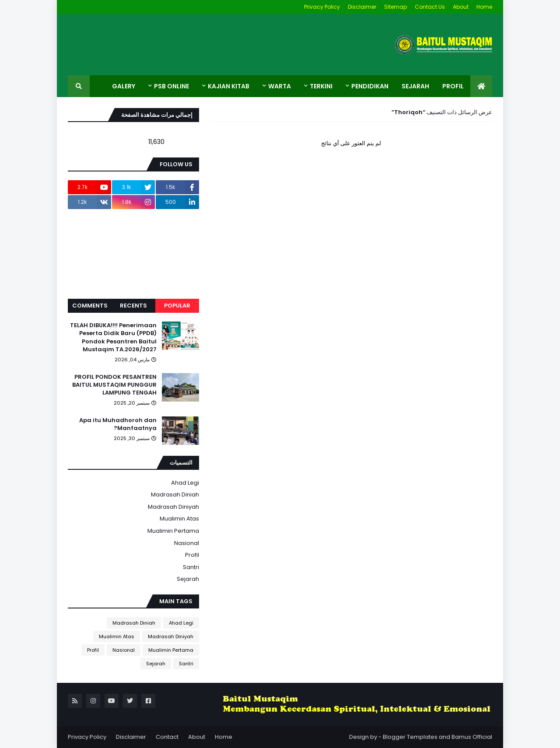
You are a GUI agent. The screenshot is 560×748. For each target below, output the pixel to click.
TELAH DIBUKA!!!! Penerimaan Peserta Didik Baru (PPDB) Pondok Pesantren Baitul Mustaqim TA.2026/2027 (113, 337)
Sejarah (188, 579)
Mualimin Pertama (173, 531)
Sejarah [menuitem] (415, 86)
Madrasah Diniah (175, 495)
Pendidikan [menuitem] (370, 86)
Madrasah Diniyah (173, 507)
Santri (191, 567)
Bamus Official (472, 737)
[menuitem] (481, 86)
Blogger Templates (410, 737)
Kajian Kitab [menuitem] (229, 86)
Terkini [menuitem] (321, 86)
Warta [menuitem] (280, 86)
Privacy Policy (322, 7)
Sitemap (395, 7)
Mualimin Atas (179, 519)
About (461, 7)
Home (484, 7)
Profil (192, 555)
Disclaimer (362, 7)
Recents (133, 306)
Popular (177, 306)
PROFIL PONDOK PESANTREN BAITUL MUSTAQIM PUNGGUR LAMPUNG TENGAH (114, 385)
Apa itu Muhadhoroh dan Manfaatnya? (118, 424)
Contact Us (430, 7)
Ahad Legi (185, 483)
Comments (90, 306)
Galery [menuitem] (124, 86)
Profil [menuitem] (453, 86)
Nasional (187, 543)
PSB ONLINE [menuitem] (171, 86)
